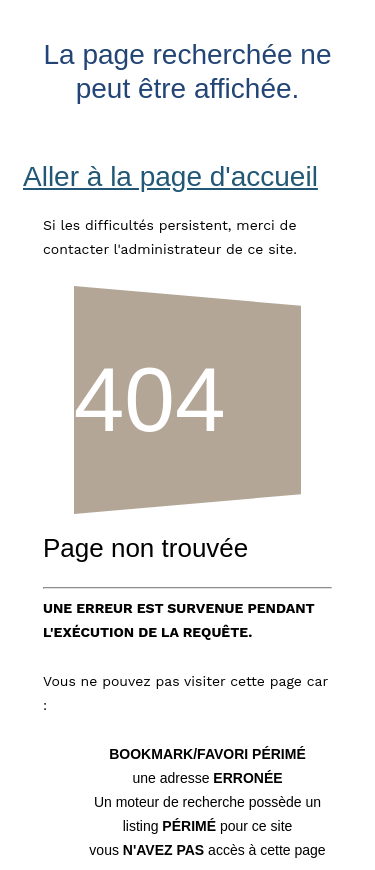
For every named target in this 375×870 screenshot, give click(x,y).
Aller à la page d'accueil (170, 176)
